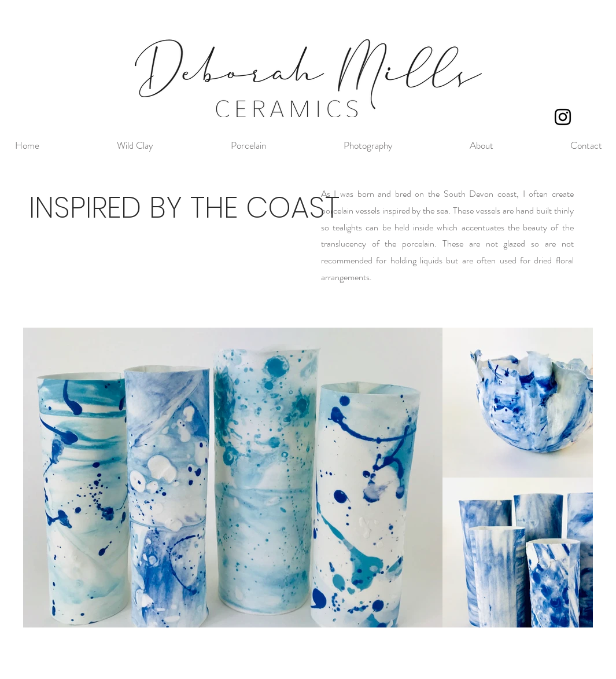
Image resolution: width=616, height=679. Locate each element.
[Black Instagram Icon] (563, 117)
